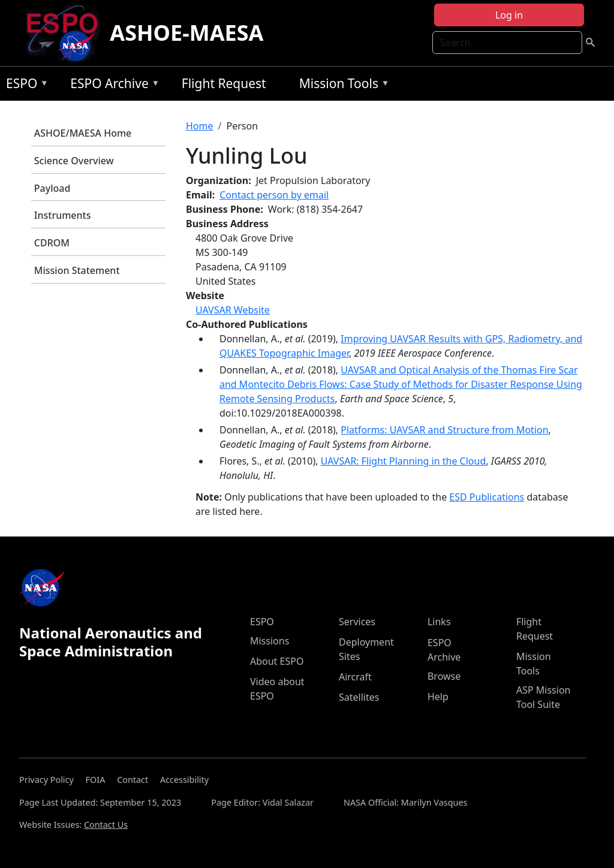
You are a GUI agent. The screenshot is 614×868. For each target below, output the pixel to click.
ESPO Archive (112, 85)
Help (438, 697)
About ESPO (277, 661)
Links (439, 622)
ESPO (24, 85)
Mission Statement (77, 270)
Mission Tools (341, 85)
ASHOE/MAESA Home (83, 133)
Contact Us (106, 825)
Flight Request (224, 83)
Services (357, 622)
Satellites (359, 697)
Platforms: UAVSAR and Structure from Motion (444, 430)
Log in (509, 15)
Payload (52, 188)
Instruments (63, 215)
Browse (444, 676)
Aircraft (355, 677)
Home (200, 126)
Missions (270, 641)
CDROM (52, 243)
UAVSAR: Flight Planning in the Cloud (404, 461)
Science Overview (74, 161)
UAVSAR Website (233, 310)
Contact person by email (274, 195)
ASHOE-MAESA (186, 33)
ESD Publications (487, 497)
